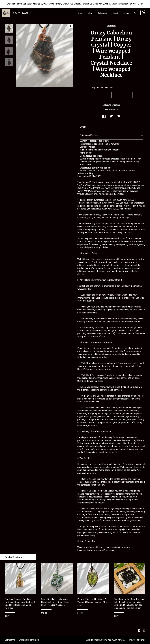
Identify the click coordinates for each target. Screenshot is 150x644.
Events (126, 13)
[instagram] (144, 631)
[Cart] (144, 13)
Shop (80, 13)
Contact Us (10, 640)
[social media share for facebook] (104, 117)
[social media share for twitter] (111, 117)
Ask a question (111, 109)
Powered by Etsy (137, 640)
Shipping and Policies (29, 640)
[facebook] (139, 631)
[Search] (135, 13)
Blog (90, 13)
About (115, 13)
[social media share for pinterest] (119, 117)
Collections (102, 13)
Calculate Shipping (111, 105)
